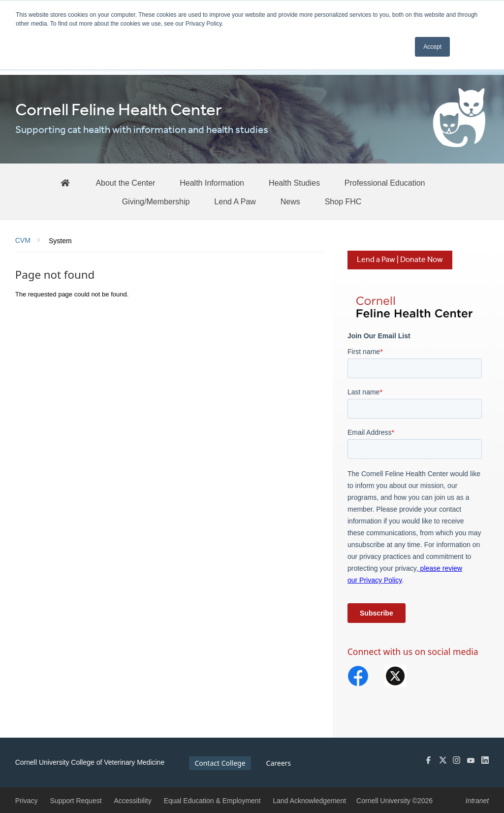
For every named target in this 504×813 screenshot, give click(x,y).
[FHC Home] (65, 182)
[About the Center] (125, 183)
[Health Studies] (294, 183)
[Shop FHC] (343, 201)
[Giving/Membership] (156, 201)
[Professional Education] (385, 183)
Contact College (220, 763)
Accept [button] (432, 47)
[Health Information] (212, 183)
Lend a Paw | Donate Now (400, 260)
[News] (290, 201)
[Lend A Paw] (235, 201)
